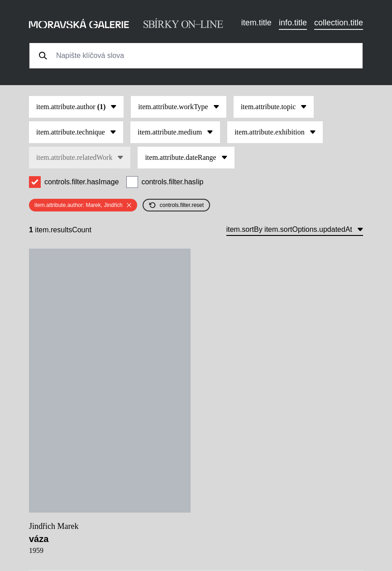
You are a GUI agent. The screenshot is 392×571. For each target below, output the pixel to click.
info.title (293, 23)
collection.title (339, 23)
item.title (256, 23)
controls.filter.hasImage (82, 182)
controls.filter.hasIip (173, 182)
